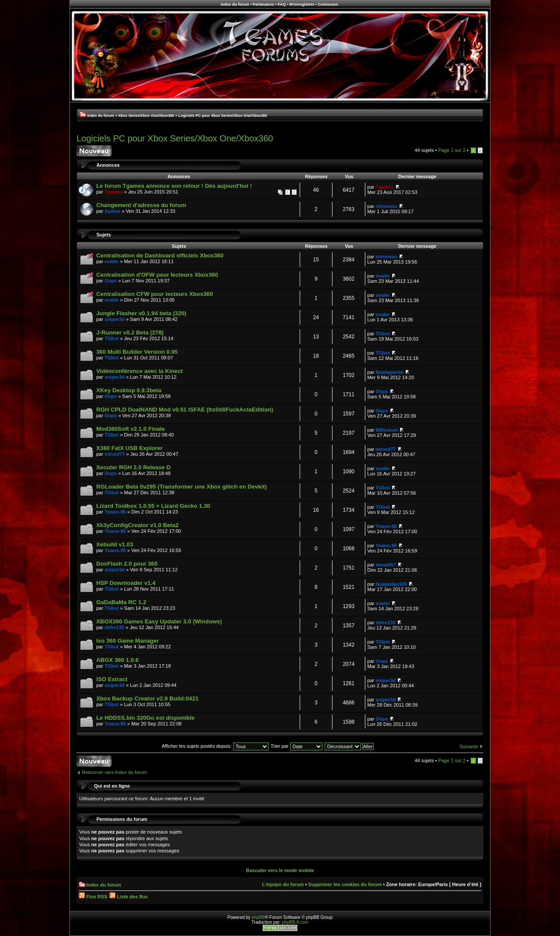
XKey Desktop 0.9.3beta (129, 390)
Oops (111, 281)
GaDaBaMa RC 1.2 (121, 602)
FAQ (282, 4)
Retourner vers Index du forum (114, 772)
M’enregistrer (302, 4)
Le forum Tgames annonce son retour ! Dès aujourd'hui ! (174, 186)
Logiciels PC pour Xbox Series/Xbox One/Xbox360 (223, 116)
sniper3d (115, 319)
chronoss (387, 206)
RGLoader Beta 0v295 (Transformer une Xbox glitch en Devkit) (182, 487)
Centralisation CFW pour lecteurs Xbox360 (155, 294)
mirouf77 (115, 454)
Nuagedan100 (392, 584)
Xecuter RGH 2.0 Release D (133, 467)
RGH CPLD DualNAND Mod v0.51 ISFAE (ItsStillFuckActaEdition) (185, 410)
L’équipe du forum (283, 884)
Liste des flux (128, 897)
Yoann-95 (115, 512)
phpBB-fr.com (296, 922)
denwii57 (386, 565)
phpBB (258, 917)
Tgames (114, 192)
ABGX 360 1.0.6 (117, 660)
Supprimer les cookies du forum (345, 884)
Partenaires (264, 4)
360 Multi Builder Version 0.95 (137, 352)
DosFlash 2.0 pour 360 (127, 564)
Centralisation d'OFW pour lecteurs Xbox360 (157, 275)
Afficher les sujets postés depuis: (215, 746)
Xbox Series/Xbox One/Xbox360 (146, 116)
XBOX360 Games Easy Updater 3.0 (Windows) (159, 621)
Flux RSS (93, 897)
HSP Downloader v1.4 (126, 583)
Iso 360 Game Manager (128, 641)
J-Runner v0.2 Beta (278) (130, 333)
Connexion (328, 4)
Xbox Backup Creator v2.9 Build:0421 (147, 698)
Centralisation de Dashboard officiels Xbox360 (160, 255)
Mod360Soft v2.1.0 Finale (131, 429)
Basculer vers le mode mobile (280, 870)
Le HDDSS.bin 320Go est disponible (145, 718)
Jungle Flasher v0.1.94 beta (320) (141, 313)
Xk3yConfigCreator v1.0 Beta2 (137, 525)
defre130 (114, 627)
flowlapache (390, 372)
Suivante (469, 746)
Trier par (296, 746)
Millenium (387, 430)
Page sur (452, 150)
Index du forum (235, 4)
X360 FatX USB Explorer (129, 448)
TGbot (112, 338)
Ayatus (112, 211)
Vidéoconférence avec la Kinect (140, 371)
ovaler (112, 261)
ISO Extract (112, 679)
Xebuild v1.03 (115, 544)
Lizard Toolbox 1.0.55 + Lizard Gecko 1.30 (153, 506)
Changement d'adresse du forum (141, 205)
